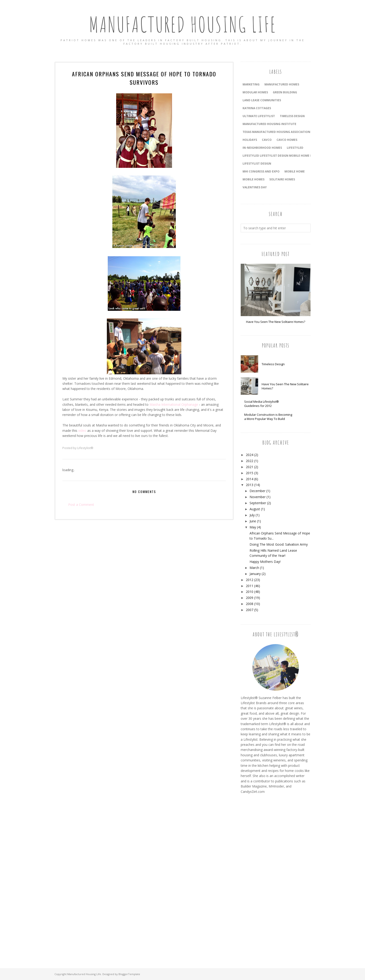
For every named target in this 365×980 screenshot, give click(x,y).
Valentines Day (255, 187)
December (257, 491)
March (254, 568)
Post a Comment (81, 505)
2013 (250, 485)
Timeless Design (273, 364)
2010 (250, 592)
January (255, 574)
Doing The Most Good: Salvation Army (279, 544)
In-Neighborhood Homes (262, 148)
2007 (250, 610)
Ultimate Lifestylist (259, 116)
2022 (250, 461)
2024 (250, 455)
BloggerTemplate (129, 974)
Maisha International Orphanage (174, 404)
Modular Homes (255, 92)
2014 (250, 479)
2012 (250, 580)
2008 (250, 604)
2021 (250, 467)
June (253, 521)
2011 (250, 586)
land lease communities (262, 100)
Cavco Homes (287, 140)
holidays (250, 140)
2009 (250, 598)
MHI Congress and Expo (261, 171)
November (258, 497)
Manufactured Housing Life (183, 24)
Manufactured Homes (282, 84)
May (253, 527)
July (252, 515)
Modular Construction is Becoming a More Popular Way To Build (268, 417)
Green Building (285, 92)
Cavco (267, 140)
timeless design (292, 116)
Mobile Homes (253, 179)
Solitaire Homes (282, 179)
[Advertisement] (259, 876)
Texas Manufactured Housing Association (276, 132)
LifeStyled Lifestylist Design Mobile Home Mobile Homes (287, 156)
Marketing (251, 84)
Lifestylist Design (257, 164)
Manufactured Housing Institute (269, 124)
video (82, 431)
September (258, 503)
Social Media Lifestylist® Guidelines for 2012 (262, 404)
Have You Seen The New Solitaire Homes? (276, 322)
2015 (250, 473)
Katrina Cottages (257, 108)
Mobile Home (295, 171)
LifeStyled (295, 148)
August (255, 509)
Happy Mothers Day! (265, 562)
